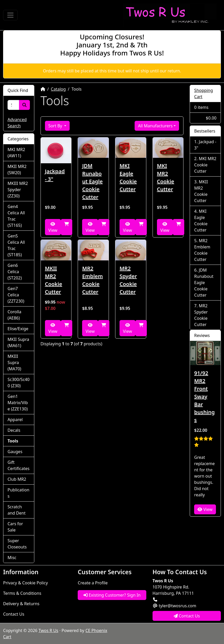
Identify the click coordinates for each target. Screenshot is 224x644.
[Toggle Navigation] (10, 15)
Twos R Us (48, 630)
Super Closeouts (17, 544)
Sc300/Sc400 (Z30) (19, 383)
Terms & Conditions (22, 593)
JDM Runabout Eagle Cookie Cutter (92, 181)
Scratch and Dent (17, 510)
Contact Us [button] (187, 616)
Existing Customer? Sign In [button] (112, 595)
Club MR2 (17, 479)
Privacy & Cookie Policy (25, 583)
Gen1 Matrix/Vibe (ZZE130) (18, 403)
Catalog (58, 89)
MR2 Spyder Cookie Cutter (128, 280)
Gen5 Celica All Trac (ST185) (16, 245)
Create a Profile (93, 583)
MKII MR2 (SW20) (17, 170)
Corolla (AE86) (14, 315)
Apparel (15, 420)
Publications (18, 493)
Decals (14, 430)
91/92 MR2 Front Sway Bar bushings (204, 396)
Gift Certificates (18, 465)
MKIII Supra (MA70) (14, 362)
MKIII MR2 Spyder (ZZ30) (18, 190)
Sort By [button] (56, 126)
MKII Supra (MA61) (18, 342)
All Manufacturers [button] (155, 126)
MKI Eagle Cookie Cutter (128, 177)
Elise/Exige (18, 329)
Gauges (15, 452)
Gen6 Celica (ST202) (15, 272)
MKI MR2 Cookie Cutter (166, 177)
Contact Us (14, 614)
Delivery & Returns (21, 604)
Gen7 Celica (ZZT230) (16, 295)
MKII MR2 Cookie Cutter (54, 280)
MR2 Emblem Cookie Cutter (92, 280)
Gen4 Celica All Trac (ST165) (16, 216)
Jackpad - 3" (55, 175)
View (53, 227)
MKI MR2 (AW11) (16, 153)
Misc (12, 558)
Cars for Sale (15, 527)
